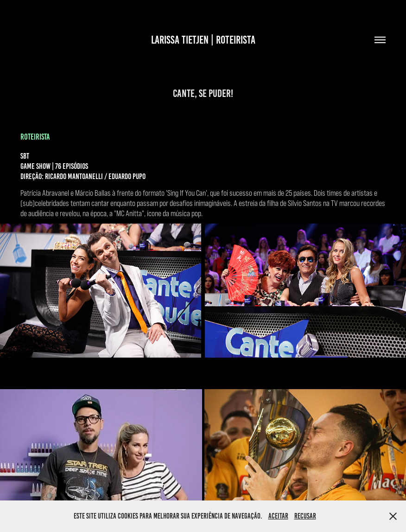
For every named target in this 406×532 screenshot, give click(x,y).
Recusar (305, 516)
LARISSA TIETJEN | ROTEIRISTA (203, 40)
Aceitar (278, 516)
